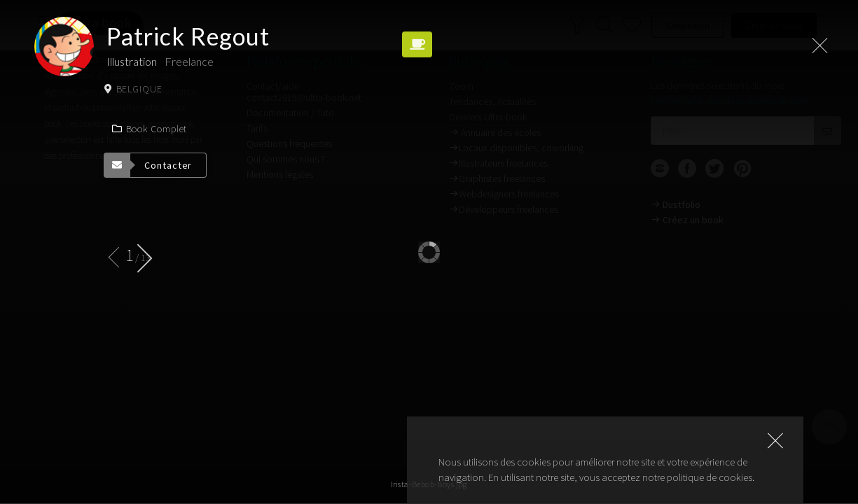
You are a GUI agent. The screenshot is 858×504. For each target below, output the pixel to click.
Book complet (149, 129)
